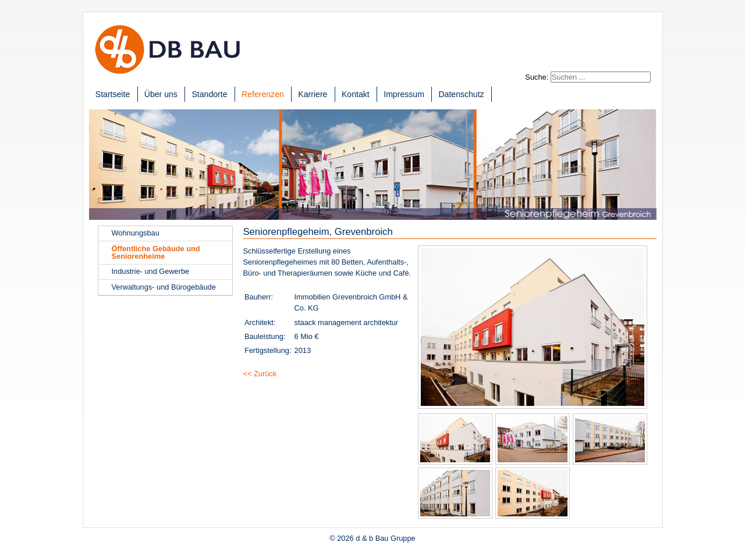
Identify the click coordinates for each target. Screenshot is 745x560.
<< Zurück (260, 374)
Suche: (537, 77)
